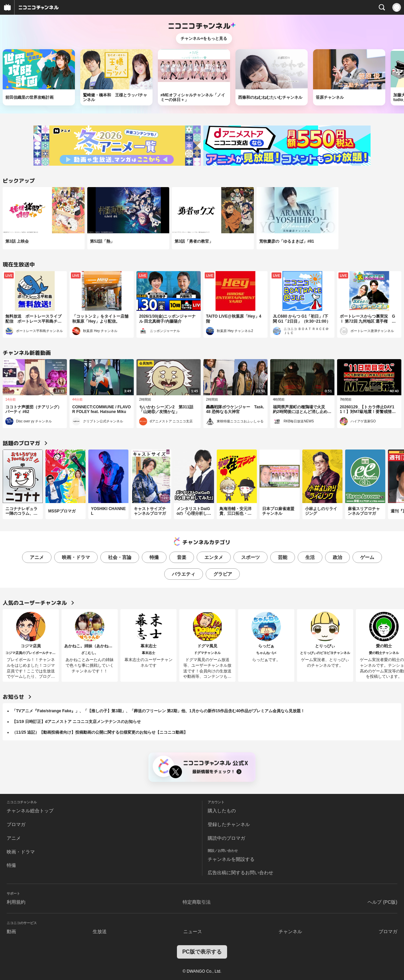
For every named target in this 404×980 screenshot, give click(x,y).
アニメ (37, 557)
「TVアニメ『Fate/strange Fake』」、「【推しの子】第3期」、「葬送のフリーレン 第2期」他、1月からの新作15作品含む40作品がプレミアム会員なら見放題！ (158, 711)
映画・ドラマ (76, 557)
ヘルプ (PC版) (382, 902)
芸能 (283, 557)
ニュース (193, 931)
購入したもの (222, 811)
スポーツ (250, 557)
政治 (337, 557)
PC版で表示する (202, 952)
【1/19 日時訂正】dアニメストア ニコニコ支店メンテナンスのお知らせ (76, 722)
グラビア (223, 574)
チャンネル (290, 931)
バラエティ (184, 574)
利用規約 (16, 902)
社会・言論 (120, 557)
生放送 (100, 931)
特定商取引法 (197, 902)
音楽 (182, 557)
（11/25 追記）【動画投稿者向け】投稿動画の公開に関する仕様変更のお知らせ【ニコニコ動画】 (100, 732)
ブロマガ (16, 824)
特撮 (154, 557)
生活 (310, 557)
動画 (11, 931)
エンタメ (214, 557)
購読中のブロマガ (226, 838)
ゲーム (367, 557)
